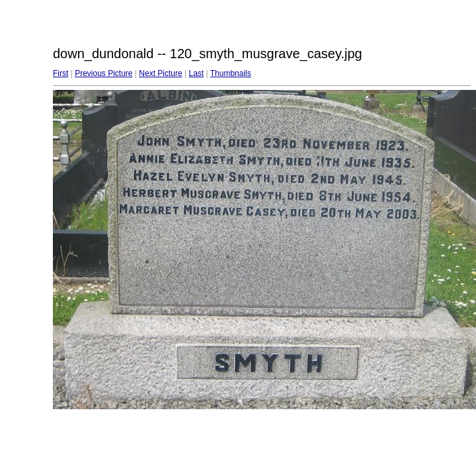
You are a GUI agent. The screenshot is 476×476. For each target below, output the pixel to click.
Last (196, 73)
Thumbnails (231, 73)
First (60, 73)
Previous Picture (103, 73)
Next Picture (160, 73)
